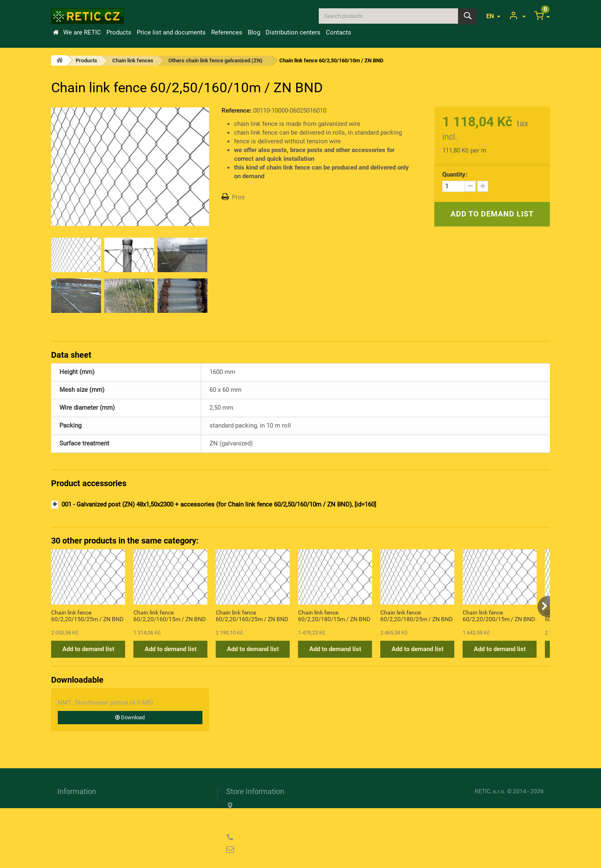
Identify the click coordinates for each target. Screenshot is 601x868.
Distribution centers (293, 32)
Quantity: (455, 175)
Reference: (236, 111)
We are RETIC (82, 32)
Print (238, 197)
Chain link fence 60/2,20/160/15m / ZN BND (170, 616)
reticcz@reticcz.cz (280, 850)
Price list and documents (171, 32)
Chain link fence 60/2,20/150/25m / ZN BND (87, 616)
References (227, 32)
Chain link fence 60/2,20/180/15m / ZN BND (334, 616)
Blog (254, 32)
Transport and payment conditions (105, 806)
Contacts (339, 32)
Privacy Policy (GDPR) (89, 830)
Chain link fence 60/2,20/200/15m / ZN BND (499, 616)
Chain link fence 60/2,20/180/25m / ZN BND (416, 616)
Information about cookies (93, 818)
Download (130, 717)
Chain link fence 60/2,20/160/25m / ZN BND (252, 616)
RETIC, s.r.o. (490, 791)
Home (56, 32)
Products (119, 32)
